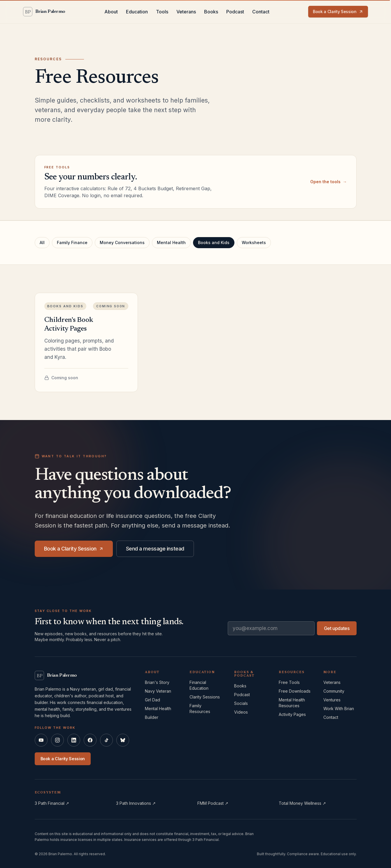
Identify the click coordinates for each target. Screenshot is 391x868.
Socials (241, 703)
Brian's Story (157, 682)
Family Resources (200, 709)
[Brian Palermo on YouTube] (41, 740)
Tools (162, 12)
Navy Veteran (158, 691)
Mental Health (171, 242)
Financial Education (199, 685)
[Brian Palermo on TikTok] (106, 740)
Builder (152, 717)
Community (334, 691)
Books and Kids (214, 242)
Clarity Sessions (205, 697)
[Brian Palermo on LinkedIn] (74, 740)
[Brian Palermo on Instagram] (57, 740)
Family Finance (72, 242)
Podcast (235, 12)
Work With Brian (339, 709)
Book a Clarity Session (338, 12)
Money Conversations (122, 242)
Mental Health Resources (292, 703)
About (111, 12)
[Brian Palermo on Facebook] (90, 740)
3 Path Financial (52, 803)
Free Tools (289, 682)
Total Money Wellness (302, 803)
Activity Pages (292, 714)
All (42, 242)
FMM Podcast (213, 803)
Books (211, 12)
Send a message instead (155, 549)
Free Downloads (295, 691)
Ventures (332, 700)
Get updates (337, 628)
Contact (261, 12)
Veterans (186, 12)
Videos (241, 712)
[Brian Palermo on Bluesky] (123, 740)
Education (137, 12)
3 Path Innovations (136, 803)
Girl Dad (152, 700)
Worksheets (254, 242)
